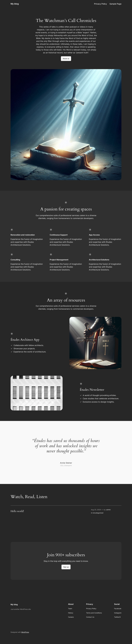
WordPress (25, 632)
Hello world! (17, 511)
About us (66, 59)
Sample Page (115, 4)
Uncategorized (98, 513)
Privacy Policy (100, 4)
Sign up (66, 567)
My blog (15, 4)
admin (108, 510)
